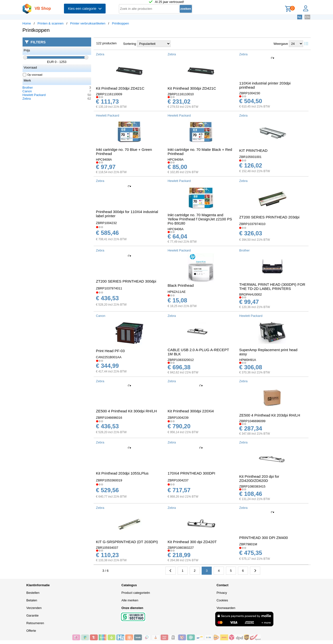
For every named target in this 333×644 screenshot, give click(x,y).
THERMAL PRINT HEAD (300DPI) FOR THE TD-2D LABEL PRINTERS (272, 286)
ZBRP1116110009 (109, 94)
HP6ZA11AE (177, 292)
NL (300, 17)
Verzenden (34, 608)
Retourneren (35, 623)
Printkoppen (120, 23)
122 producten (106, 43)
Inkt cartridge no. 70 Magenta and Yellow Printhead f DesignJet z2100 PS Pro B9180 (200, 219)
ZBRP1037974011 (109, 288)
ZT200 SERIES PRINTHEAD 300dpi (126, 281)
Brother (28, 88)
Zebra (27, 99)
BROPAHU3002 (250, 294)
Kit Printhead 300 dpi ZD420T (192, 542)
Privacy (222, 593)
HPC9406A (176, 229)
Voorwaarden (226, 608)
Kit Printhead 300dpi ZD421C (192, 88)
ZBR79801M (248, 544)
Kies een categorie (85, 9)
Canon (27, 91)
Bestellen (33, 593)
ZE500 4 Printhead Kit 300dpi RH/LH (126, 411)
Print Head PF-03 (110, 351)
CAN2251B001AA (109, 357)
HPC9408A (104, 160)
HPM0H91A (248, 360)
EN (307, 17)
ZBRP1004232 (106, 223)
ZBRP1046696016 (109, 418)
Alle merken (130, 600)
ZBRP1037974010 (252, 224)
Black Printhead (181, 285)
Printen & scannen (50, 23)
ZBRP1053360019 (109, 480)
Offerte (31, 631)
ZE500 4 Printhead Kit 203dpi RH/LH (270, 415)
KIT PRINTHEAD (253, 150)
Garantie (33, 615)
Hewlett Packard (34, 95)
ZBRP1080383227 (181, 548)
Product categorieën (136, 593)
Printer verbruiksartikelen (88, 23)
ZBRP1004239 (178, 418)
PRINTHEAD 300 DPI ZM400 (264, 538)
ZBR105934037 (107, 548)
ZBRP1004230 (250, 93)
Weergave (281, 44)
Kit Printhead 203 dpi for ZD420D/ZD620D (259, 478)
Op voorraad (33, 75)
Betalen (32, 600)
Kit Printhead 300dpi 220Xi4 (191, 411)
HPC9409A (176, 160)
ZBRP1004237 (178, 480)
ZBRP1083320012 (181, 360)
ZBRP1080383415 (252, 486)
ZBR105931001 (250, 157)
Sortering (130, 44)
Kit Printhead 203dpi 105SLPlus (122, 473)
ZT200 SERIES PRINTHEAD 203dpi (269, 217)
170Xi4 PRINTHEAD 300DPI (191, 473)
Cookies (222, 600)
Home (27, 23)
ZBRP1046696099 (252, 421)
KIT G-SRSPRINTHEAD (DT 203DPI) (127, 542)
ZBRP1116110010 (181, 94)
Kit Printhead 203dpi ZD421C (120, 88)
